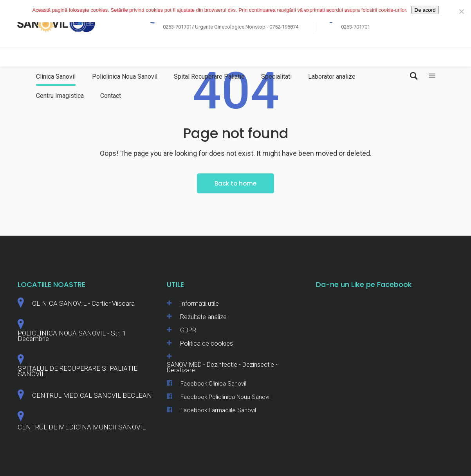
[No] (461, 11)
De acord (425, 10)
